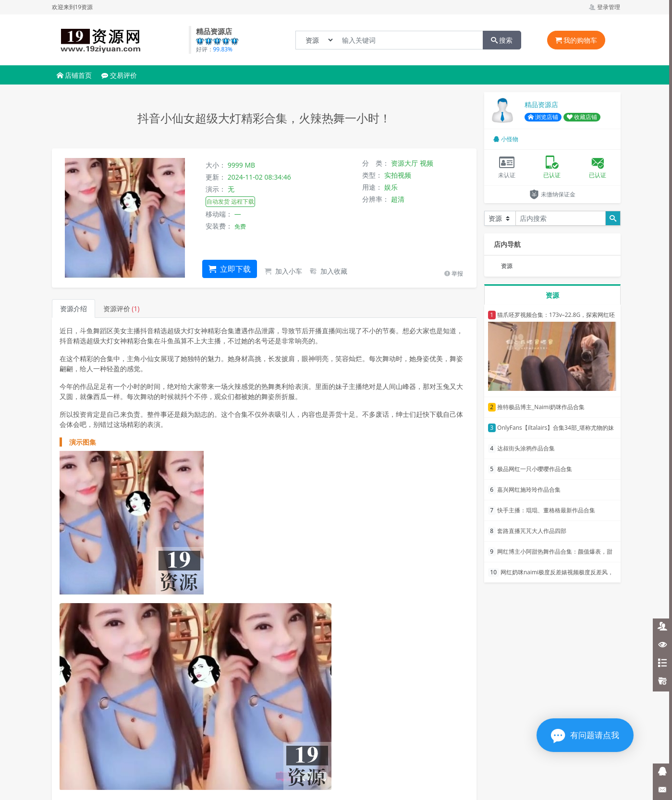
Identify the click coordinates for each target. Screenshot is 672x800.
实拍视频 (398, 175)
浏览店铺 (543, 117)
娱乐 (391, 187)
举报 (454, 273)
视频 (427, 163)
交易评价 (119, 75)
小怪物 (506, 139)
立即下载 (230, 269)
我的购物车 (576, 40)
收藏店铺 (582, 117)
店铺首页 (74, 75)
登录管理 (605, 7)
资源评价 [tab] (122, 309)
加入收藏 (329, 271)
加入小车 (283, 271)
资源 (507, 266)
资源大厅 (404, 163)
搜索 (502, 40)
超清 (398, 199)
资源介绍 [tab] (73, 309)
